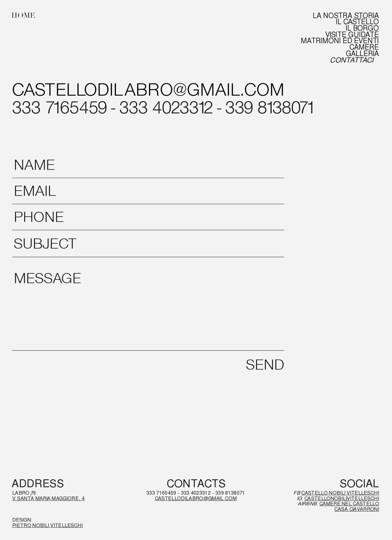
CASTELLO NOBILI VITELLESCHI (340, 493)
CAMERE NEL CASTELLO (349, 504)
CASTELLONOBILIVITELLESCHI (342, 498)
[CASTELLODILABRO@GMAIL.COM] (148, 91)
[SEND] (265, 366)
